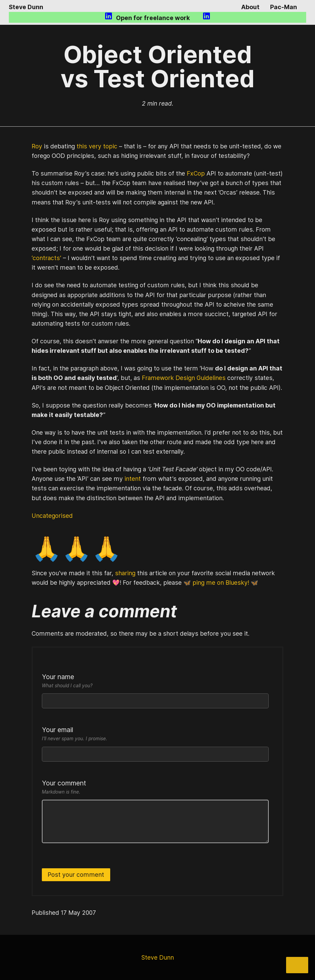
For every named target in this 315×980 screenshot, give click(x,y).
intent (133, 479)
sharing (125, 573)
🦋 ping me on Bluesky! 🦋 (221, 583)
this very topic (97, 146)
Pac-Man (284, 7)
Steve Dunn (26, 7)
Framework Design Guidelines (184, 378)
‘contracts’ (46, 258)
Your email (155, 734)
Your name (155, 681)
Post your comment (76, 875)
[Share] (297, 965)
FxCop (196, 173)
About (250, 7)
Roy (37, 146)
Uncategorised (52, 516)
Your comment (155, 787)
